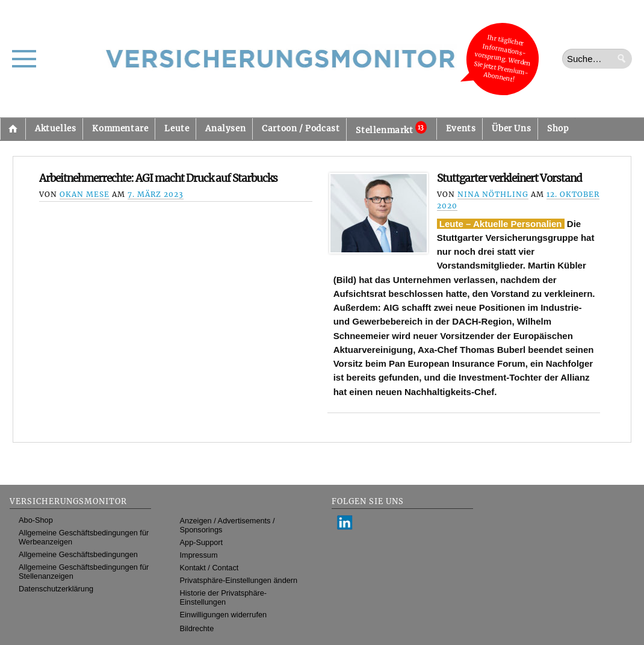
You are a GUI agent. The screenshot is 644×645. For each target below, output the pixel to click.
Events (461, 129)
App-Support (202, 542)
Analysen (225, 129)
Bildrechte (197, 628)
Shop (558, 129)
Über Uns (511, 129)
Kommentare (120, 129)
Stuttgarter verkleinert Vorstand (509, 178)
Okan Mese (85, 194)
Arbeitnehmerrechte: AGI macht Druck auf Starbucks (158, 178)
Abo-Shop (36, 520)
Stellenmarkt (391, 128)
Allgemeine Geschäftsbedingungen (78, 554)
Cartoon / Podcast (301, 129)
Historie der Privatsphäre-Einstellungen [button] (224, 597)
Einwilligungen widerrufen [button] (224, 615)
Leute (177, 129)
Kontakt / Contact (209, 568)
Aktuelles (55, 129)
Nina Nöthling (493, 194)
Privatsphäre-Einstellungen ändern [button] (239, 580)
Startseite (13, 129)
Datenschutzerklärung (56, 589)
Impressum (199, 555)
